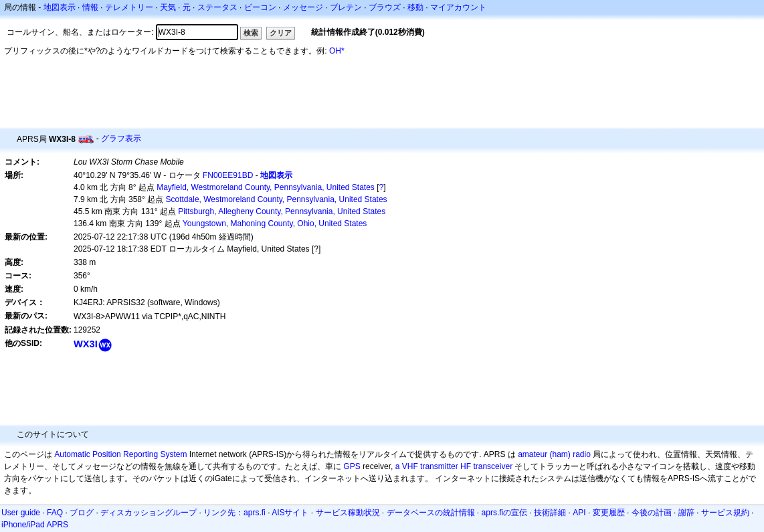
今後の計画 (652, 513)
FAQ (55, 513)
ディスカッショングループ (149, 513)
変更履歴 (609, 513)
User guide (21, 513)
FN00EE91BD (228, 175)
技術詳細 (550, 513)
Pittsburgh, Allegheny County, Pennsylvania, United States (282, 211)
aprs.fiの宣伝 (505, 513)
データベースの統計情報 (431, 513)
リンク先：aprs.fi (234, 513)
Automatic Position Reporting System (120, 454)
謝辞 (686, 513)
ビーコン (260, 7)
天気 (168, 7)
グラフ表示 (121, 139)
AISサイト (290, 513)
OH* (337, 51)
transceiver (493, 466)
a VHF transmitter (427, 466)
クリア (281, 33)
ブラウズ (385, 7)
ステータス (217, 7)
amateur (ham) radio (554, 454)
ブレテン (346, 7)
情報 (90, 7)
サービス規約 (725, 513)
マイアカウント (458, 7)
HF (466, 466)
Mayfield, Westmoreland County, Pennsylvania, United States (266, 187)
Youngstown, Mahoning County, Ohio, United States (275, 224)
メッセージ (303, 7)
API (579, 513)
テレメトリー (129, 7)
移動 (415, 7)
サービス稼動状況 (348, 513)
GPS (352, 466)
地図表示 (60, 7)
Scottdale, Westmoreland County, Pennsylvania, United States (277, 199)
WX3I (86, 344)
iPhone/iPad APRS (35, 525)
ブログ (82, 513)
